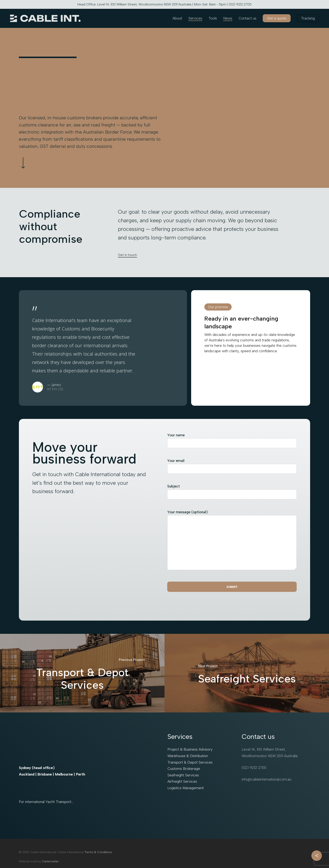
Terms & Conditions (98, 852)
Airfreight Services (182, 781)
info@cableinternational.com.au (266, 779)
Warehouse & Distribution (188, 756)
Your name (232, 442)
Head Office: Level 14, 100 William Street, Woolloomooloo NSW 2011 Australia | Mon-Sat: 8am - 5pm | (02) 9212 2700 (164, 4)
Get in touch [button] (127, 255)
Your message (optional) (232, 543)
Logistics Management (186, 788)
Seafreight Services (183, 775)
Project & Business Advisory (190, 749)
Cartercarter (50, 861)
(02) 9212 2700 (254, 768)
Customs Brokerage (184, 769)
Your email (232, 468)
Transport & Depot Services (190, 762)
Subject (232, 493)
